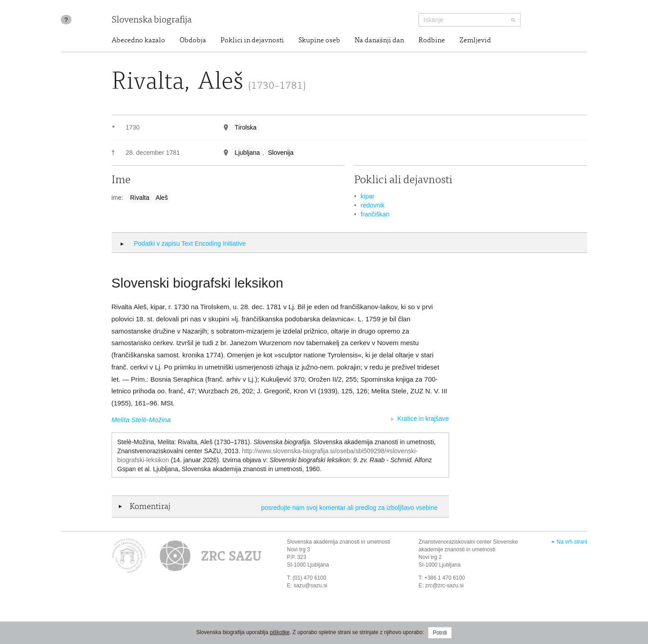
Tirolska (246, 127)
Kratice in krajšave (423, 419)
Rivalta (140, 198)
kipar (368, 196)
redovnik (373, 205)
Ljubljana (247, 153)
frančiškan (375, 214)
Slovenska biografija (152, 20)
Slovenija (281, 153)
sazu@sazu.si (310, 585)
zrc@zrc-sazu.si (445, 585)
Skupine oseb (319, 41)
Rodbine (432, 41)
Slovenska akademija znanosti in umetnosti (339, 542)
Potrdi (440, 633)
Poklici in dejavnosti (252, 41)
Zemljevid (475, 41)
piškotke (279, 632)
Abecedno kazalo (138, 41)
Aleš (162, 198)
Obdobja (193, 41)
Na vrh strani (572, 542)
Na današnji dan (379, 41)
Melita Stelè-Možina (141, 420)
